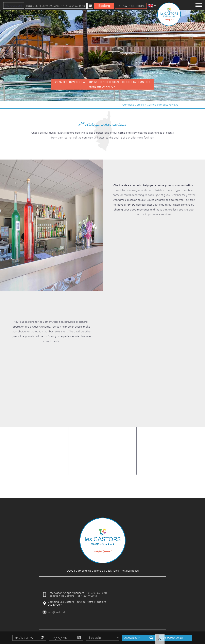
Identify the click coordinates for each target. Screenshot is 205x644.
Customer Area (172, 638)
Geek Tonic (112, 571)
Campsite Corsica (133, 105)
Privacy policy (130, 571)
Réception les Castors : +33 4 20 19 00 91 (72, 596)
